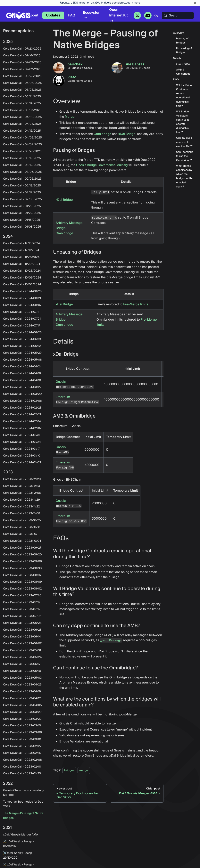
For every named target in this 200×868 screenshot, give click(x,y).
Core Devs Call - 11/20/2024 (22, 264)
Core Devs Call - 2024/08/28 (22, 291)
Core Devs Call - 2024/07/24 (22, 319)
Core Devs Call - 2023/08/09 (22, 582)
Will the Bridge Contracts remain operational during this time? (185, 96)
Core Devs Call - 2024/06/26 (22, 333)
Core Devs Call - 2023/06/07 (22, 644)
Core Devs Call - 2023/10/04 (22, 541)
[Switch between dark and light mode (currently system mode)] (156, 15)
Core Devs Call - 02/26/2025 (22, 179)
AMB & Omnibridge (183, 72)
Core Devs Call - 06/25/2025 (22, 76)
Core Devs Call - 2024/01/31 (22, 435)
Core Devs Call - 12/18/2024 (21, 243)
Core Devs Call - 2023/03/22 (22, 719)
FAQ (72, 15)
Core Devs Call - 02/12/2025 (22, 193)
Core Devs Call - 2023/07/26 (22, 596)
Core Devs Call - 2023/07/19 (22, 602)
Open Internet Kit (118, 14)
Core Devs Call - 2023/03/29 (22, 712)
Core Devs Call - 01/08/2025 (22, 227)
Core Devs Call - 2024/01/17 (21, 449)
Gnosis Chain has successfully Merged (23, 793)
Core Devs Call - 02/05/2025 (22, 199)
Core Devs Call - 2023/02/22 (22, 746)
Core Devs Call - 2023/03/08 (22, 732)
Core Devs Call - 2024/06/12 (22, 346)
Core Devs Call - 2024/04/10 (22, 380)
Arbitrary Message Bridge (69, 225)
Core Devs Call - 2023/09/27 (22, 548)
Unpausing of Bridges (184, 51)
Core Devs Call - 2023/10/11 (21, 534)
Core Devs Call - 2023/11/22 (21, 507)
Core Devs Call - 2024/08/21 (22, 298)
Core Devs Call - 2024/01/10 (22, 456)
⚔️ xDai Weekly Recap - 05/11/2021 (18, 844)
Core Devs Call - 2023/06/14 (22, 637)
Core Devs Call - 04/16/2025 (22, 131)
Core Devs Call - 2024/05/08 (22, 360)
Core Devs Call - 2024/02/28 (22, 408)
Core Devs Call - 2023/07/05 (22, 616)
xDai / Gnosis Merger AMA (21, 835)
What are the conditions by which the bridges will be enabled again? (185, 176)
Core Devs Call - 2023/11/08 (22, 514)
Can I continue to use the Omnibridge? (185, 156)
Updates (53, 15)
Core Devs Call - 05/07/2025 (22, 110)
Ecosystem (92, 14)
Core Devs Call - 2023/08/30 (22, 568)
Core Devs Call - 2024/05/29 (22, 353)
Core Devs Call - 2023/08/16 (22, 575)
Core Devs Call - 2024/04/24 (22, 367)
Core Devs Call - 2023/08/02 (22, 589)
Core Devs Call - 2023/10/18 (22, 527)
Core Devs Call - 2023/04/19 (22, 692)
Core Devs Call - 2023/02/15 (22, 753)
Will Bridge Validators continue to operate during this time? (183, 122)
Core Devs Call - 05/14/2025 (22, 103)
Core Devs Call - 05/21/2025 (22, 97)
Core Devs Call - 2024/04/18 (22, 373)
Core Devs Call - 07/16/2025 (22, 56)
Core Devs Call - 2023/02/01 (22, 767)
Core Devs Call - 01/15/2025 (22, 220)
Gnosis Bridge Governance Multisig (102, 165)
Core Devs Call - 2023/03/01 (22, 739)
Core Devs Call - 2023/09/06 (22, 561)
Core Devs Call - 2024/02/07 (22, 428)
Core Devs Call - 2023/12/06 (22, 493)
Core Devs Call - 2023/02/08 (22, 760)
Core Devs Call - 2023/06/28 (22, 623)
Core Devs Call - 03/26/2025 (22, 151)
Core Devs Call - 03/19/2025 (22, 158)
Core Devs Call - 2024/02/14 (22, 421)
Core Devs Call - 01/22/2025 (22, 213)
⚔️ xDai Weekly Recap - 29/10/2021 (18, 855)
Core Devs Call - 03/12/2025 (22, 165)
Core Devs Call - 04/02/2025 (22, 145)
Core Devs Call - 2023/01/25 (22, 774)
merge (84, 770)
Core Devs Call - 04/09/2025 (22, 138)
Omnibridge (103, 134)
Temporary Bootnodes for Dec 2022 (23, 804)
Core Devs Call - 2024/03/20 (22, 394)
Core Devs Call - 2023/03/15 (22, 726)
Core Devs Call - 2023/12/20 (22, 479)
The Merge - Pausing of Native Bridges (23, 816)
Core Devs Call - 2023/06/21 (22, 630)
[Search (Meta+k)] (178, 15)
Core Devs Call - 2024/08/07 (22, 305)
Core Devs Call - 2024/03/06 (22, 401)
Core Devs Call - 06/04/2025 (22, 83)
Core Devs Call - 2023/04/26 (22, 685)
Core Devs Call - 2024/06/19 (22, 339)
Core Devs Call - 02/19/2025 (22, 186)
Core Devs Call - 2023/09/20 (22, 555)
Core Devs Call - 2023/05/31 (22, 650)
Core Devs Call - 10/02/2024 (22, 285)
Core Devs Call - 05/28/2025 (22, 90)
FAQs (176, 80)
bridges (69, 770)
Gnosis (61, 382)
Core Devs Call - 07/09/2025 (22, 62)
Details (177, 58)
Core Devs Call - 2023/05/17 (22, 664)
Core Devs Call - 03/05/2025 (22, 172)
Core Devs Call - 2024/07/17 (22, 326)
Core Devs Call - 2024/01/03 (22, 463)
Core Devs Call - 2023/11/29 (21, 500)
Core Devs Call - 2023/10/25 (22, 520)
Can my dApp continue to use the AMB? (184, 142)
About (33, 15)
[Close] (195, 3)
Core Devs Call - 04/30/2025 (22, 117)
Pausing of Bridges (182, 41)
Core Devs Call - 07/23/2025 (22, 49)
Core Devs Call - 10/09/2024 (22, 278)
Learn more (133, 3)
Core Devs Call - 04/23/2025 (22, 124)
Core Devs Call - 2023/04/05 (22, 705)
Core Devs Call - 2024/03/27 (22, 387)
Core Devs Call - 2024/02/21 (22, 415)
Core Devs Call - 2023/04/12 (22, 698)
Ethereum (63, 397)
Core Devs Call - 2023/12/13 (21, 486)
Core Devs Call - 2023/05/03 (22, 678)
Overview (179, 33)
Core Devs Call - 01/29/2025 (22, 206)
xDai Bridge (127, 134)
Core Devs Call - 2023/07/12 (22, 609)
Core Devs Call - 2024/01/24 (22, 442)
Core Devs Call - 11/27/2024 (21, 257)
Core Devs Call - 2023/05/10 (22, 671)
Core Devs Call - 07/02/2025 (22, 69)
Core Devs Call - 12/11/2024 (21, 250)
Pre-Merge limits (136, 304)
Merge (70, 117)
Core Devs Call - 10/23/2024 (22, 271)
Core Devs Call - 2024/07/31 (22, 312)
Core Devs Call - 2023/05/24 (22, 657)
